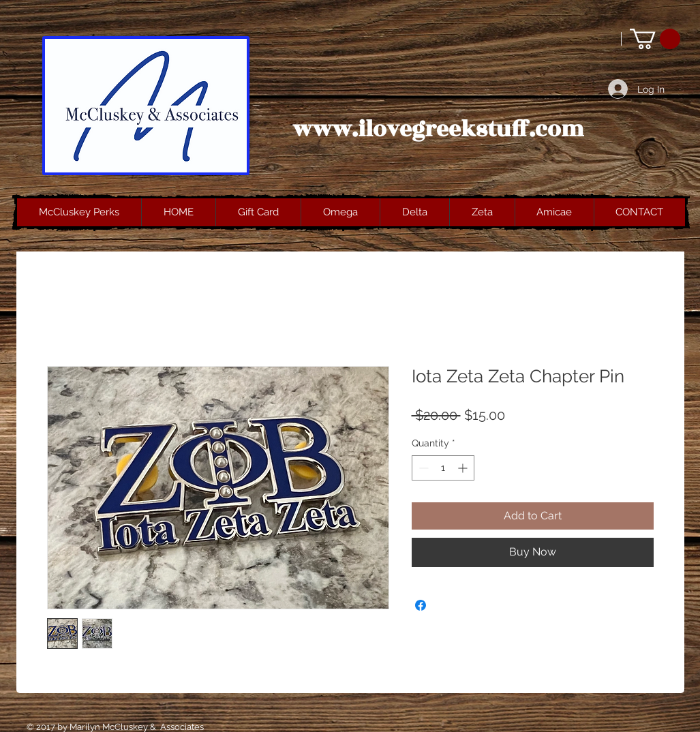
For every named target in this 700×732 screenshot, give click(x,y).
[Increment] (464, 468)
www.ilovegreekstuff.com (438, 129)
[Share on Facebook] (421, 605)
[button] (655, 39)
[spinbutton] (443, 468)
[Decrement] (422, 468)
